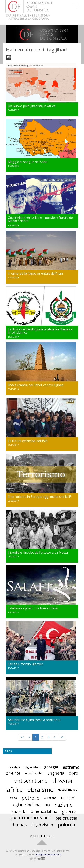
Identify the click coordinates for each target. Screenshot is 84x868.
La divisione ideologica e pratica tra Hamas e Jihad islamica (40, 331)
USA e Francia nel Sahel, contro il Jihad (36, 385)
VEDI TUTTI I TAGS (42, 836)
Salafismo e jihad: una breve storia (33, 608)
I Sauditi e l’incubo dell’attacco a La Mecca (38, 552)
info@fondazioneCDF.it (48, 855)
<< (22, 737)
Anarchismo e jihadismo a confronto (34, 720)
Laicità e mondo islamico (26, 664)
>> (62, 737)
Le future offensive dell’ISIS (28, 441)
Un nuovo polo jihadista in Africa (32, 106)
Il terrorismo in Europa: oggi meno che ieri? (39, 497)
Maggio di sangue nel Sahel (28, 162)
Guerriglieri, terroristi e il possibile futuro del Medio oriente (41, 219)
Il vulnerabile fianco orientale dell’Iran (35, 273)
